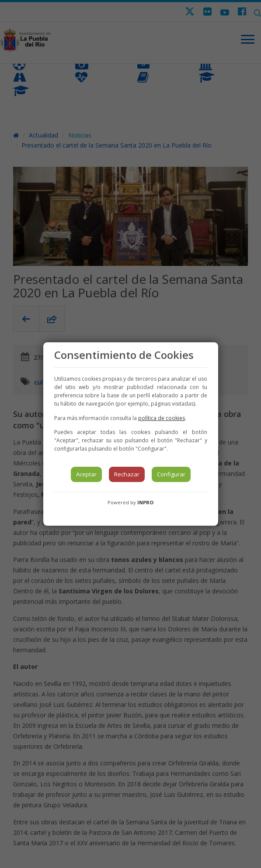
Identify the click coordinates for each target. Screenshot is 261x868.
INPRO (145, 502)
